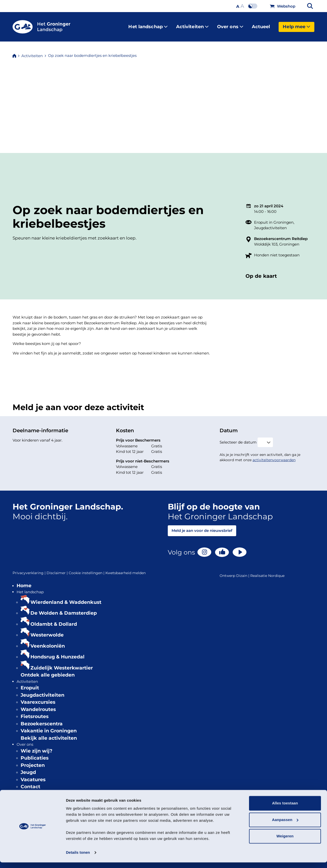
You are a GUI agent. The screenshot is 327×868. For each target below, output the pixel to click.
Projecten (33, 761)
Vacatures (33, 776)
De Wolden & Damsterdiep (64, 609)
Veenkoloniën (48, 642)
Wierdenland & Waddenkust (66, 598)
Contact (30, 783)
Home (24, 582)
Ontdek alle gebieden (48, 671)
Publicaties (35, 754)
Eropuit (30, 684)
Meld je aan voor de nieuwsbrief (202, 526)
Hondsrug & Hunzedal (57, 653)
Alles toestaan (285, 809)
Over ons (230, 25)
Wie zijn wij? (36, 747)
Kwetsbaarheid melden (126, 569)
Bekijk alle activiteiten (49, 734)
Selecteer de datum (238, 438)
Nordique (276, 572)
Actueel (261, 25)
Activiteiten (192, 25)
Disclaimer (58, 569)
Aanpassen (285, 825)
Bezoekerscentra (42, 720)
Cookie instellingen (87, 569)
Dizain (242, 572)
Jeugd (28, 768)
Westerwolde (47, 631)
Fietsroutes (35, 712)
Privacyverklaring (30, 569)
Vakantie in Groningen (49, 727)
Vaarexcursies (38, 698)
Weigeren (285, 842)
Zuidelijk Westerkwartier (62, 664)
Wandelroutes (38, 705)
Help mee (296, 25)
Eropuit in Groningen (274, 218)
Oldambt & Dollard (54, 620)
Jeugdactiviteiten (270, 224)
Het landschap (148, 25)
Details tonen (78, 858)
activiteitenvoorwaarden (274, 456)
